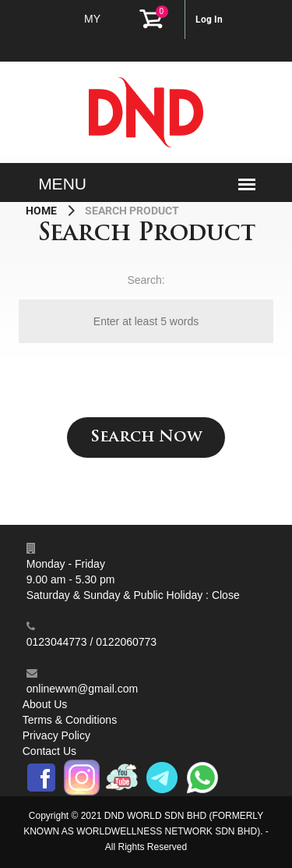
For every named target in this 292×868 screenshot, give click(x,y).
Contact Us (49, 751)
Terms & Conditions (70, 720)
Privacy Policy (56, 735)
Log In (209, 19)
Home (42, 211)
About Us (45, 704)
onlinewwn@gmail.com (82, 689)
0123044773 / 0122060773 (91, 642)
